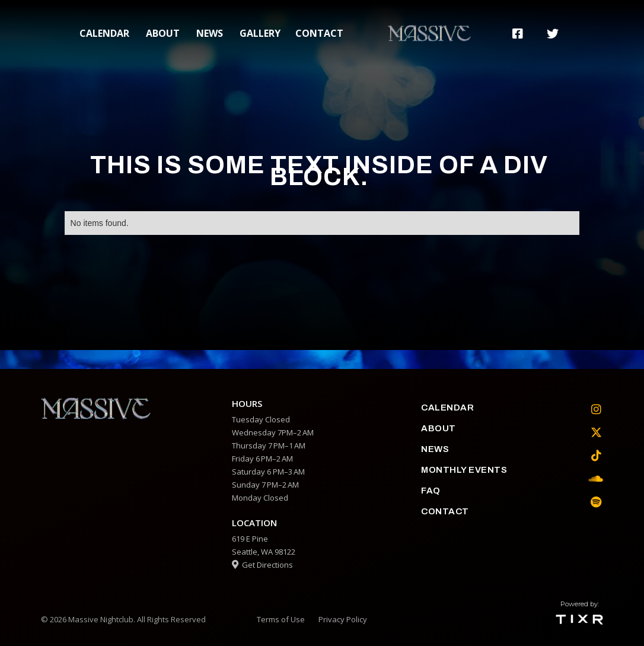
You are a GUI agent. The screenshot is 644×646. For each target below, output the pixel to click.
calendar (104, 33)
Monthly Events (464, 470)
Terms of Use (281, 619)
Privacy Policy (343, 619)
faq (431, 491)
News (210, 33)
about (163, 33)
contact (319, 33)
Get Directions (262, 565)
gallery (260, 33)
